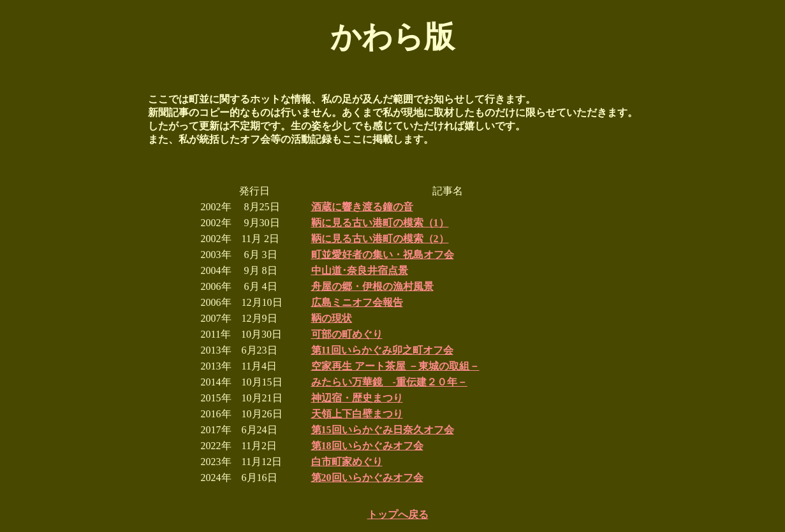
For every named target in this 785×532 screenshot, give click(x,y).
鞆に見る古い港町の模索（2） (380, 239)
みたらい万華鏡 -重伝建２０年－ (389, 382)
